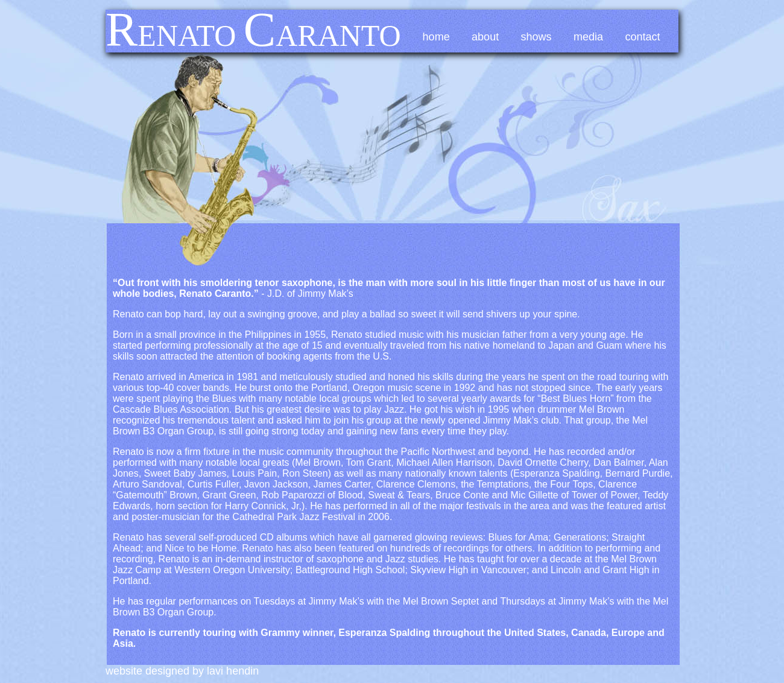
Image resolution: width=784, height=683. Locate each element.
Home (436, 37)
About (485, 37)
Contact (643, 37)
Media (588, 37)
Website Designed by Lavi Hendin (182, 671)
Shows (536, 37)
